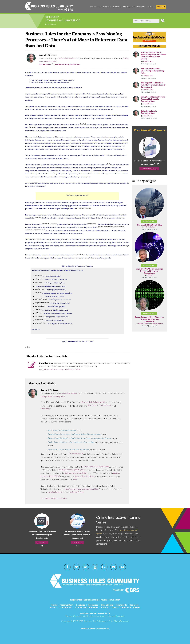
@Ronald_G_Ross (78, 492)
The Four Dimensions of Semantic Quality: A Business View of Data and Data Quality (153, 56)
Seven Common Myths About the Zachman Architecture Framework (149, 319)
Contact (106, 607)
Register (161, 7)
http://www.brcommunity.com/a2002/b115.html (64, 370)
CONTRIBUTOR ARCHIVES (149, 46)
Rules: (63, 430)
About (51, 607)
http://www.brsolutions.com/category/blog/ (83, 489)
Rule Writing (129, 7)
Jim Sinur (151, 275)
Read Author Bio (45, 64)
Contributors (65, 607)
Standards (141, 7)
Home (52, 605)
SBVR (75, 479)
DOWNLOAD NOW (149, 169)
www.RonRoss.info (55, 492)
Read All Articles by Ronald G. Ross (68, 64)
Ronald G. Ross (51, 24)
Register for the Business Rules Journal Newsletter (95, 600)
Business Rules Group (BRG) (76, 473)
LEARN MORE (42, 543)
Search (117, 607)
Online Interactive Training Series (113, 520)
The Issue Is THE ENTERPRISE (149, 225)
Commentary (96, 7)
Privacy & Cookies (133, 607)
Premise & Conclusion (68, 21)
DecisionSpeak (106, 405)
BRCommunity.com (76, 454)
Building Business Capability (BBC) (52, 61)
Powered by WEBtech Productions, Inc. (95, 628)
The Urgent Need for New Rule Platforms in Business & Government (153, 85)
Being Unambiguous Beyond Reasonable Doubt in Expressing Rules (153, 99)
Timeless (151, 7)
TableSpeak (45, 409)
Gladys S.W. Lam (155, 324)
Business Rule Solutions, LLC (69, 58)
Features (107, 7)
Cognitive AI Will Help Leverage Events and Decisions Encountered (149, 271)
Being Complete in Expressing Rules (149, 112)
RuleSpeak (92, 405)
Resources (117, 7)
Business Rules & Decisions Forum (96, 467)
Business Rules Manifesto (87, 476)
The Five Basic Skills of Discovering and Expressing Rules (151, 71)
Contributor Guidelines (86, 607)
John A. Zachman (150, 227)
